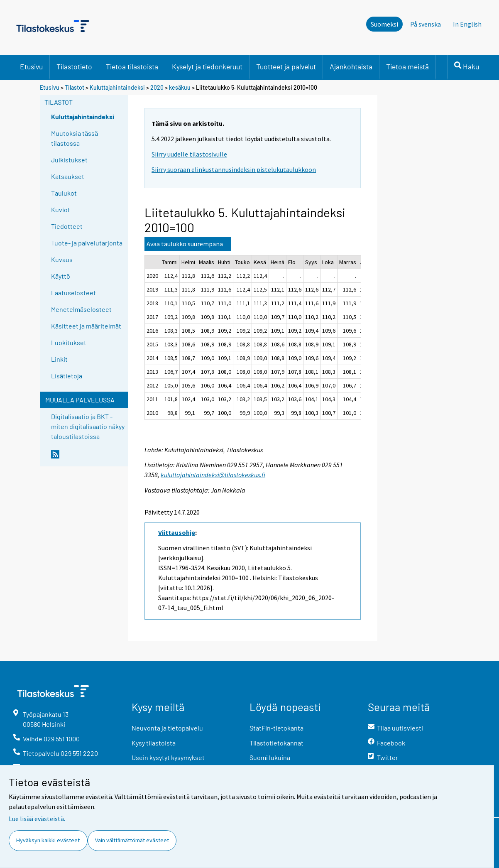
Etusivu (31, 66)
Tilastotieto (74, 66)
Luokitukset (69, 342)
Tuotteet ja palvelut (286, 66)
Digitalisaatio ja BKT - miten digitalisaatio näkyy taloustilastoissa (88, 426)
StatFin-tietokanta (276, 728)
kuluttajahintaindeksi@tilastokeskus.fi (213, 475)
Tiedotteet (67, 226)
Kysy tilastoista (154, 743)
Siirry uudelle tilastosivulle (189, 154)
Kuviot (61, 210)
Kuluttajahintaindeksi (117, 87)
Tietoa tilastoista (132, 66)
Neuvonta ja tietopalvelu (167, 728)
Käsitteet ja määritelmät (86, 326)
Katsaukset (68, 176)
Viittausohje (177, 532)
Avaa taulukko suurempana (185, 244)
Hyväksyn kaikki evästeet (48, 840)
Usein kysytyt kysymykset (168, 757)
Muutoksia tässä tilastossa (75, 138)
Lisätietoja (67, 376)
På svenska (426, 24)
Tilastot (75, 87)
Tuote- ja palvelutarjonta (87, 243)
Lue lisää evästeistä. (37, 819)
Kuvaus (62, 259)
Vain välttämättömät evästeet (132, 840)
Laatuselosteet (73, 293)
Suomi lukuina (270, 757)
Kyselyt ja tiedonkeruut (207, 66)
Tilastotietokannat (276, 743)
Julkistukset (69, 160)
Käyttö (61, 276)
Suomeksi (384, 24)
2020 (157, 87)
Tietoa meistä (407, 66)
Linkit (59, 359)
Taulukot (64, 193)
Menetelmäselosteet (81, 309)
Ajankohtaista (351, 66)
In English (467, 24)
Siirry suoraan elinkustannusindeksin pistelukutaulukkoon (234, 169)
